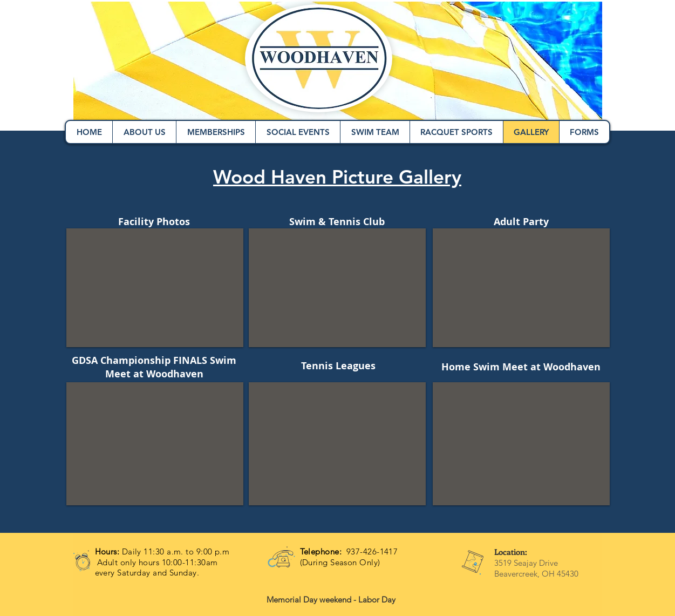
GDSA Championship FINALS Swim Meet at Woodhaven (154, 367)
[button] (155, 288)
